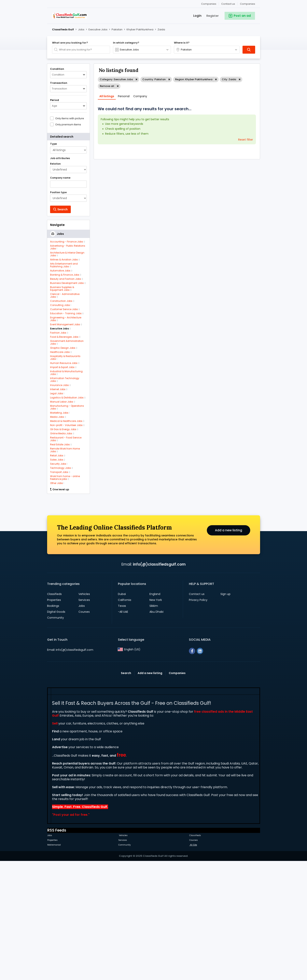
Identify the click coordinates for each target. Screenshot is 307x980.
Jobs (82, 724)
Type (53, 144)
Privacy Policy (198, 718)
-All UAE (123, 730)
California (125, 718)
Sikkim (154, 724)
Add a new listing (229, 649)
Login (197, 16)
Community (56, 736)
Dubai (122, 712)
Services (84, 718)
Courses (84, 730)
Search (126, 791)
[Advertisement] (68, 557)
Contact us (228, 4)
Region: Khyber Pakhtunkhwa (194, 79)
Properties (54, 718)
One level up (60, 490)
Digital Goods (56, 730)
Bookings (53, 724)
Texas (122, 724)
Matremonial (54, 963)
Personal (124, 96)
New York (156, 718)
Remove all (107, 86)
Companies (248, 4)
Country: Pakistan (154, 79)
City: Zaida (229, 79)
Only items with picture (70, 118)
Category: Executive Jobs (116, 79)
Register (213, 16)
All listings (107, 96)
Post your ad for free (70, 933)
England (155, 712)
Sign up (225, 712)
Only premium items (68, 124)
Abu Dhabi (156, 730)
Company (140, 96)
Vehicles (84, 712)
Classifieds (54, 712)
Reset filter (246, 140)
